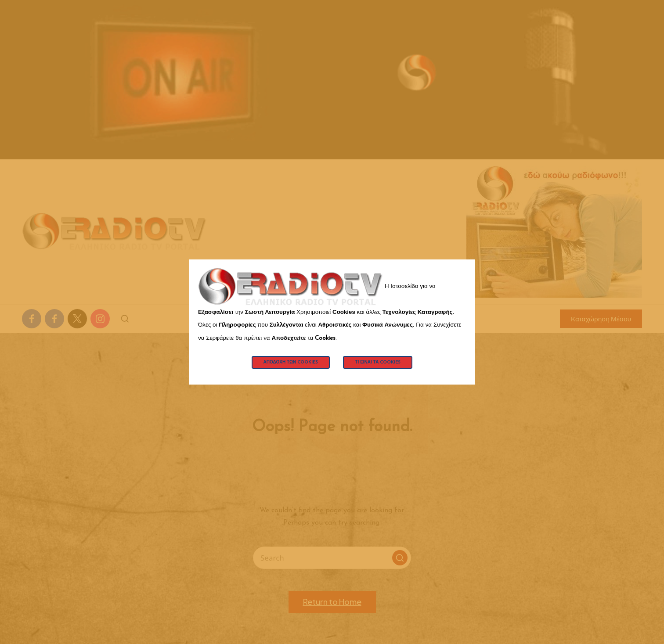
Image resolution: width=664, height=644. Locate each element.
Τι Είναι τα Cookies (378, 362)
